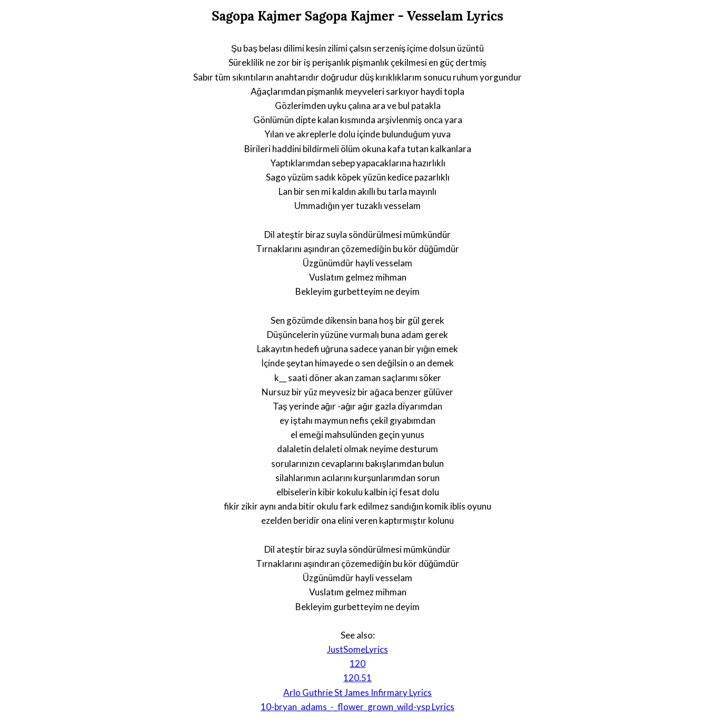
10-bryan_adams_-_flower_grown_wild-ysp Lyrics (357, 707)
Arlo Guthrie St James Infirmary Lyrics (357, 692)
